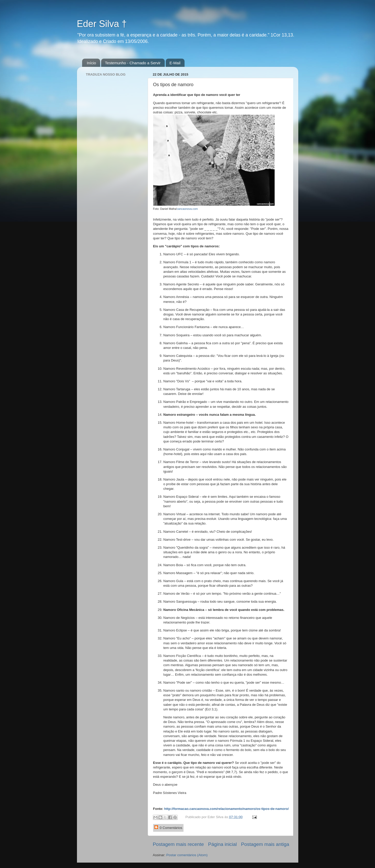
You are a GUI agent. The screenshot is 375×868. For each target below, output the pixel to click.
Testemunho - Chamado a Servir (133, 63)
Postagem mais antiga (265, 844)
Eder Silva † (102, 24)
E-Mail (175, 63)
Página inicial (223, 844)
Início (91, 63)
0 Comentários (168, 828)
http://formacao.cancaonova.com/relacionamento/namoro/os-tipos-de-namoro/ (226, 809)
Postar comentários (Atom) (187, 855)
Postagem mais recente (178, 844)
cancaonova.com (187, 209)
